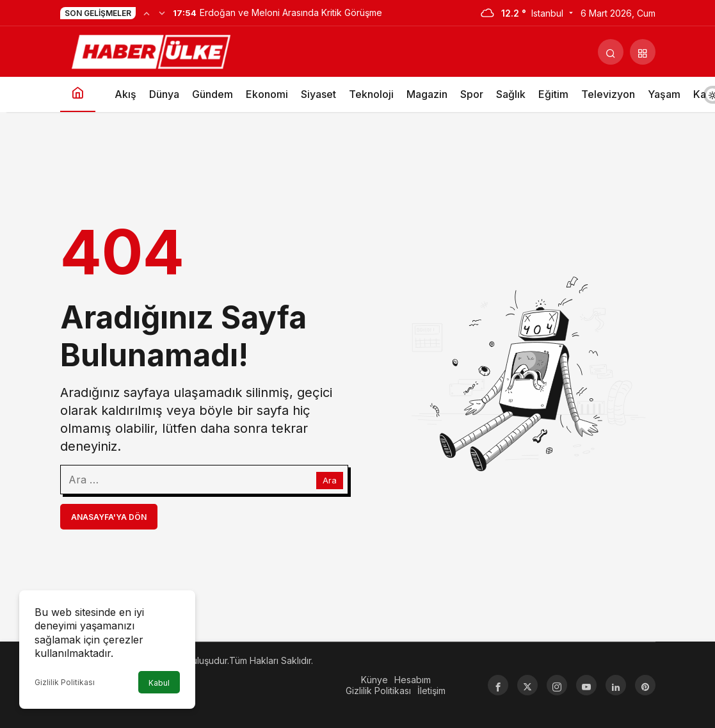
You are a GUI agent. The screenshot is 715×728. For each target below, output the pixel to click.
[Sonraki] (162, 13)
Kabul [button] (159, 683)
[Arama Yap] (611, 52)
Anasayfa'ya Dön (109, 517)
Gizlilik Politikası (65, 682)
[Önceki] (147, 13)
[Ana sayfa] (78, 94)
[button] (643, 52)
